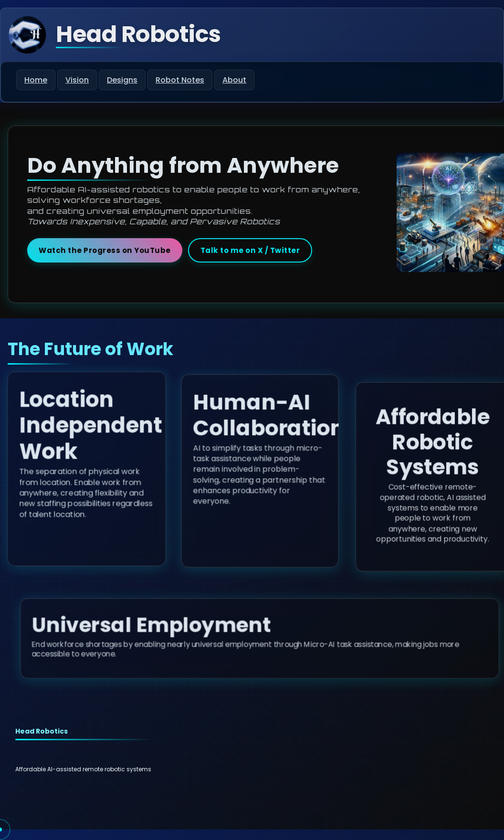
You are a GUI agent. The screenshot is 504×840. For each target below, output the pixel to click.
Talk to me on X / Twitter (250, 250)
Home (36, 80)
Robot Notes (180, 80)
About (234, 80)
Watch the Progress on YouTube (105, 250)
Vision (77, 80)
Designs (122, 80)
